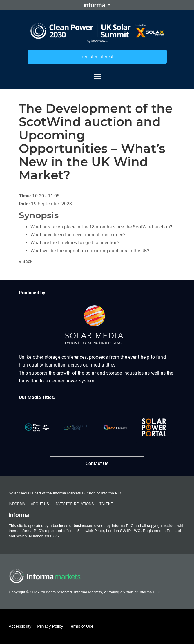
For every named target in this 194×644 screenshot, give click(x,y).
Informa (17, 504)
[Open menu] (97, 74)
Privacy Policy (50, 626)
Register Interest (97, 57)
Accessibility (20, 626)
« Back (26, 261)
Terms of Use (81, 626)
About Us (40, 504)
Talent (106, 504)
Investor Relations (74, 504)
